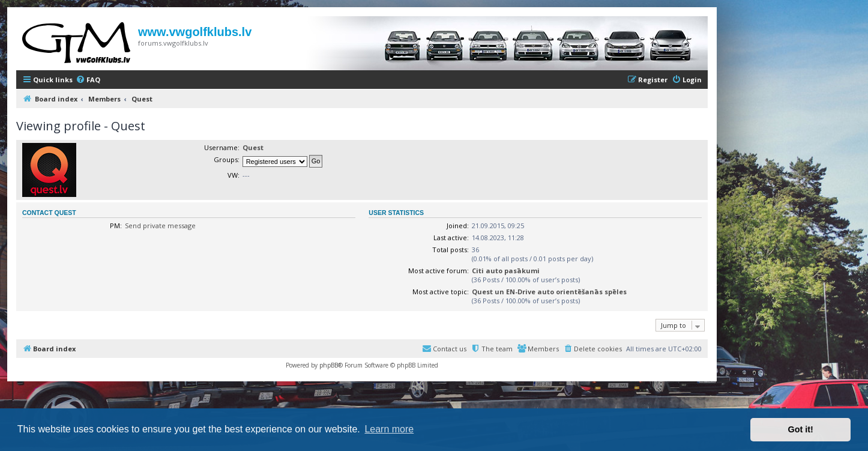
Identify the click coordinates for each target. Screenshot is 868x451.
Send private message (160, 225)
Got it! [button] (801, 429)
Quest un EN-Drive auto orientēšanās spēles (549, 292)
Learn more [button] (389, 429)
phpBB (329, 365)
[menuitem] (88, 80)
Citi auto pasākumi (506, 271)
